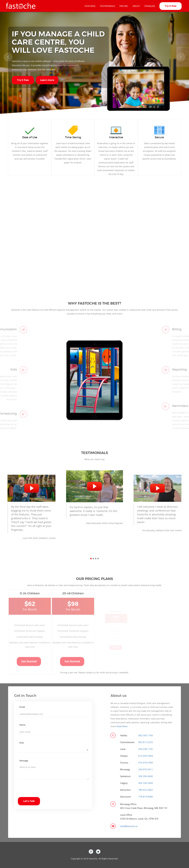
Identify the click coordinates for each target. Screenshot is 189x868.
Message (24, 761)
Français (150, 6)
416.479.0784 (146, 763)
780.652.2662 (146, 790)
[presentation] (40, 791)
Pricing (124, 6)
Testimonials (107, 6)
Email (22, 707)
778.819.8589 (146, 797)
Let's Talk (29, 801)
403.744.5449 (146, 783)
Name (22, 725)
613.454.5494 (146, 756)
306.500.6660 (146, 776)
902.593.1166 (146, 735)
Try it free (171, 6)
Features (90, 6)
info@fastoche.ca (129, 826)
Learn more (47, 80)
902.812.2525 (146, 742)
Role (22, 743)
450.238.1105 (146, 749)
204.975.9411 (146, 769)
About (136, 6)
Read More (122, 726)
